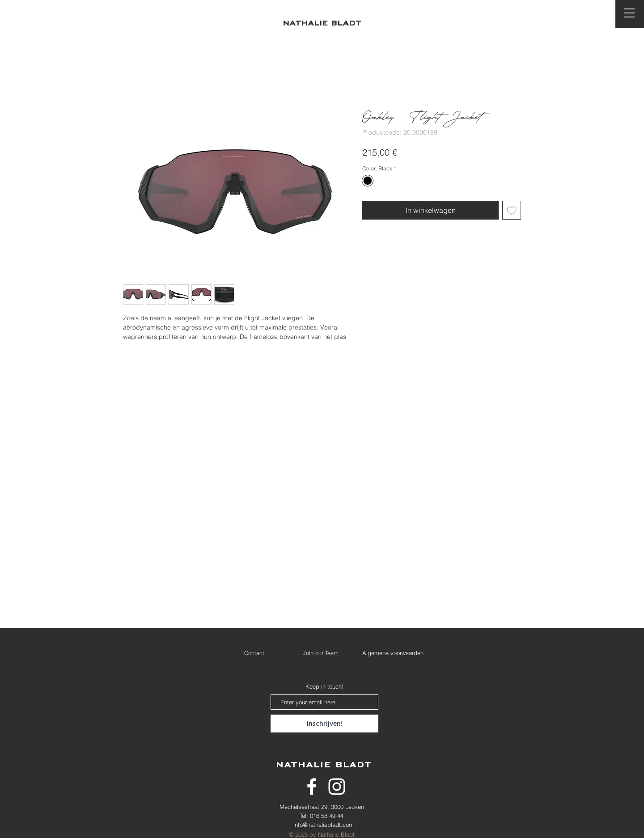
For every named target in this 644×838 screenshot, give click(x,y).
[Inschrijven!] (324, 724)
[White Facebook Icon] (312, 787)
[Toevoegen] (512, 210)
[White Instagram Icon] (337, 787)
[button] (629, 13)
